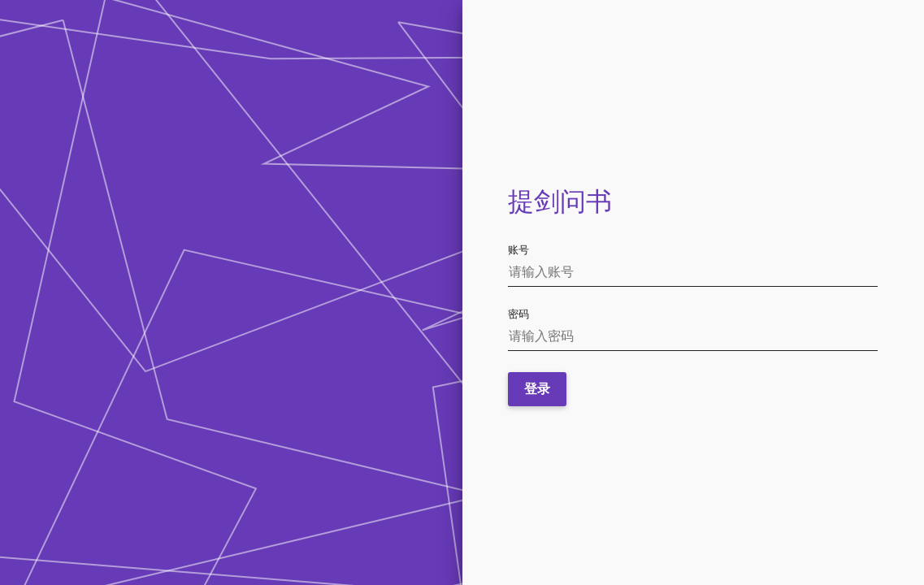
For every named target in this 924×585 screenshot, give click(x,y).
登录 (538, 389)
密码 (518, 314)
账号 (518, 250)
